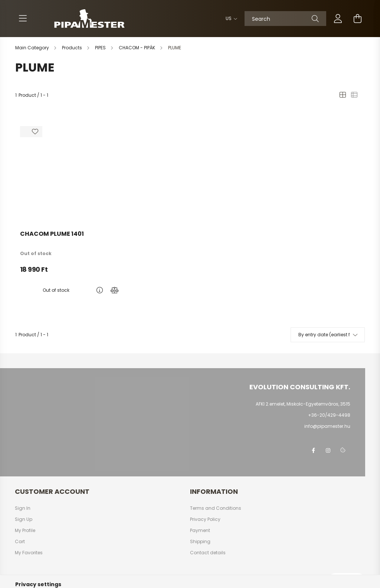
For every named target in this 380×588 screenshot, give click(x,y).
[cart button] (357, 19)
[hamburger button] (23, 19)
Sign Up (24, 519)
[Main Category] (33, 48)
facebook (313, 450)
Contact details (208, 553)
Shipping (200, 542)
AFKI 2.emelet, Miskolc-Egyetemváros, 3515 (303, 404)
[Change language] (230, 19)
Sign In (23, 508)
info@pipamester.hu (327, 426)
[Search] (285, 19)
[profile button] (338, 19)
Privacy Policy (205, 519)
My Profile (25, 531)
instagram (328, 450)
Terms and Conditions (216, 508)
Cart (20, 542)
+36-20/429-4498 (329, 415)
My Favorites (29, 553)
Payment (200, 531)
